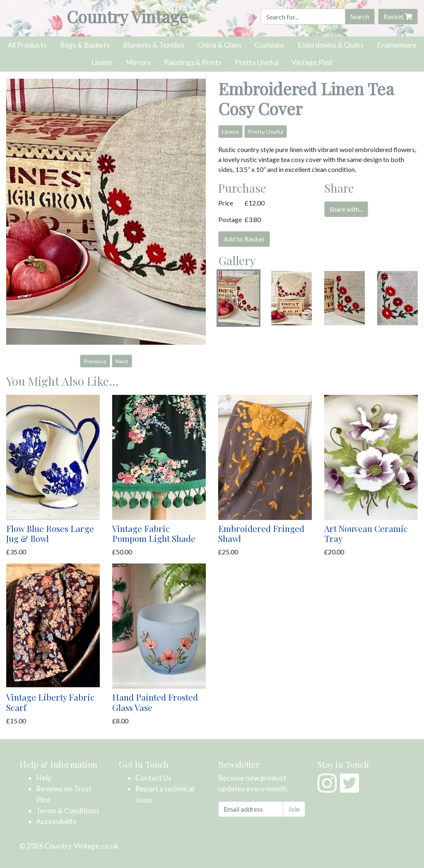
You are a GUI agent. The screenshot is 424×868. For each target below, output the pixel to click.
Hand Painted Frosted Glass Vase (155, 702)
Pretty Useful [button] (266, 132)
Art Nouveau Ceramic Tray (366, 533)
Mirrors (138, 62)
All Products (27, 45)
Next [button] (122, 361)
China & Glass (219, 45)
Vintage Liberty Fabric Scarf (50, 702)
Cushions (270, 45)
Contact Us (153, 778)
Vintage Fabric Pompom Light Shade (154, 533)
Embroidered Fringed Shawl (261, 533)
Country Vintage (127, 16)
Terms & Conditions (68, 811)
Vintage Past (312, 62)
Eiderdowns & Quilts (331, 45)
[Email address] (251, 809)
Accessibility (56, 821)
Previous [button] (95, 361)
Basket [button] (398, 16)
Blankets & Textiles (154, 45)
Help (44, 778)
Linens (102, 62)
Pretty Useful (257, 62)
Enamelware (397, 45)
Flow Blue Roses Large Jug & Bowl (50, 533)
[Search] (303, 17)
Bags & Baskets (85, 45)
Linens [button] (230, 132)
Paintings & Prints (193, 62)
